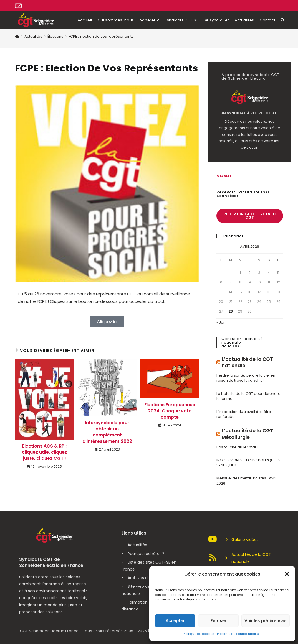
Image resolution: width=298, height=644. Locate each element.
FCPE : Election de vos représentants (101, 36)
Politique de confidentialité (238, 634)
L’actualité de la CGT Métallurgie (247, 434)
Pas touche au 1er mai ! (237, 447)
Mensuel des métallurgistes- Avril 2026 (246, 481)
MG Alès (224, 176)
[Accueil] (17, 36)
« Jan (221, 322)
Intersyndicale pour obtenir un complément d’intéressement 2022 (107, 432)
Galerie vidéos (233, 539)
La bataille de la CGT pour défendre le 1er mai (248, 396)
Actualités (137, 545)
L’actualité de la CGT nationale (247, 363)
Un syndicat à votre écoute (250, 113)
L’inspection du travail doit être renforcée (244, 414)
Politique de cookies (199, 634)
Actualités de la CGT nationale (239, 558)
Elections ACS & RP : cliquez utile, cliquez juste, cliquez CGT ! (45, 452)
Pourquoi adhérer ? (146, 554)
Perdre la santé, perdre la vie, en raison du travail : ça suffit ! (246, 378)
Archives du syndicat (148, 578)
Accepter (175, 621)
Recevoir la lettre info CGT (250, 216)
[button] (287, 574)
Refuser (218, 621)
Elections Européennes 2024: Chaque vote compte (170, 411)
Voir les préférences (266, 621)
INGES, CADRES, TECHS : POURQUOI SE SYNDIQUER (249, 463)
